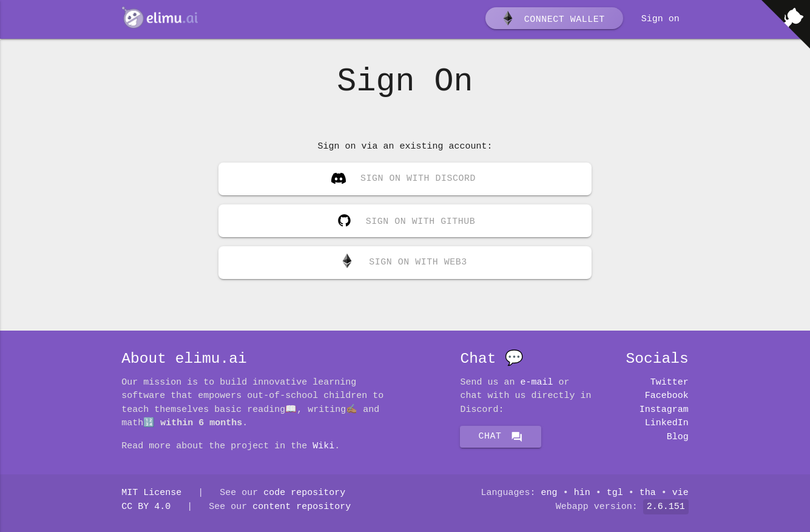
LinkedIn (667, 423)
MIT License (151, 493)
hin (582, 493)
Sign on (660, 19)
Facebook (667, 396)
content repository (302, 507)
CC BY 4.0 (146, 507)
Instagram (664, 410)
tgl (615, 493)
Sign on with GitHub (404, 218)
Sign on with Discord (403, 180)
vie (680, 493)
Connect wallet (553, 20)
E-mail (537, 383)
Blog (678, 437)
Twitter (670, 383)
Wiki (323, 446)
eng (549, 493)
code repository (304, 493)
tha (648, 493)
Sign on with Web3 (403, 263)
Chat (500, 437)
